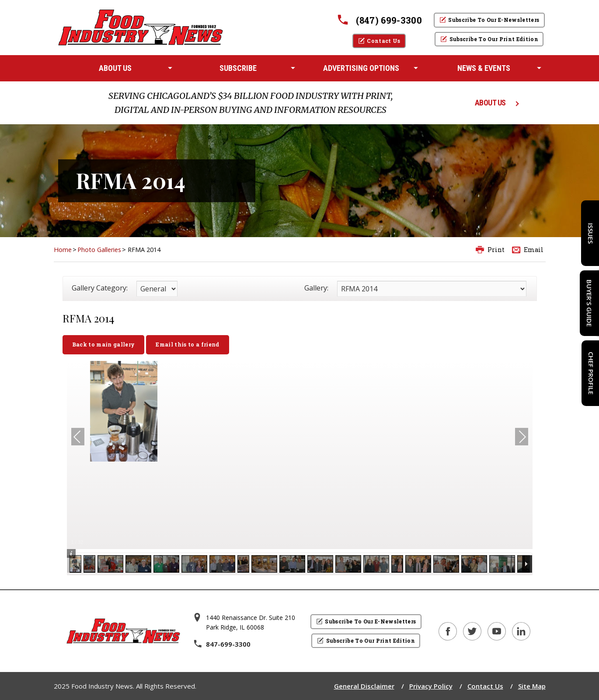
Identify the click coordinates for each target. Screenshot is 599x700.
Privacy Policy (431, 686)
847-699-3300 (222, 644)
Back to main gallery (104, 344)
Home (63, 250)
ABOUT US (490, 103)
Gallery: (316, 288)
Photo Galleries (99, 250)
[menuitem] (115, 68)
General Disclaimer (364, 686)
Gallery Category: (100, 288)
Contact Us (485, 686)
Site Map (532, 686)
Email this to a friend (187, 344)
